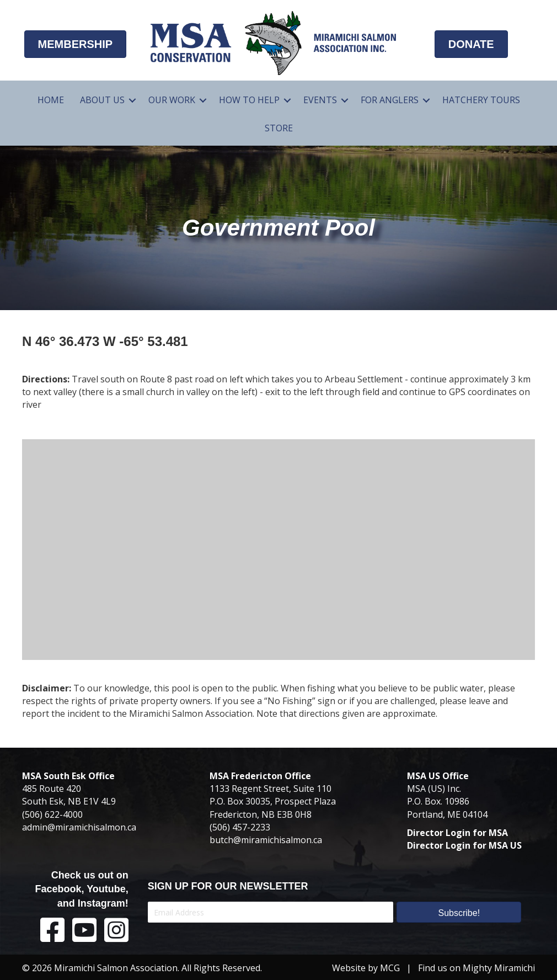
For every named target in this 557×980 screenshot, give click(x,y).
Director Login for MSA (457, 833)
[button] (459, 912)
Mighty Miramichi (499, 968)
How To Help (249, 100)
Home (51, 100)
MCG (390, 968)
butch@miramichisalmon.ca (266, 840)
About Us (102, 100)
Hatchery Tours (481, 100)
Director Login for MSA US (464, 845)
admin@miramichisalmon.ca (79, 827)
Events (320, 100)
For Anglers (390, 100)
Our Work (172, 100)
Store (279, 128)
